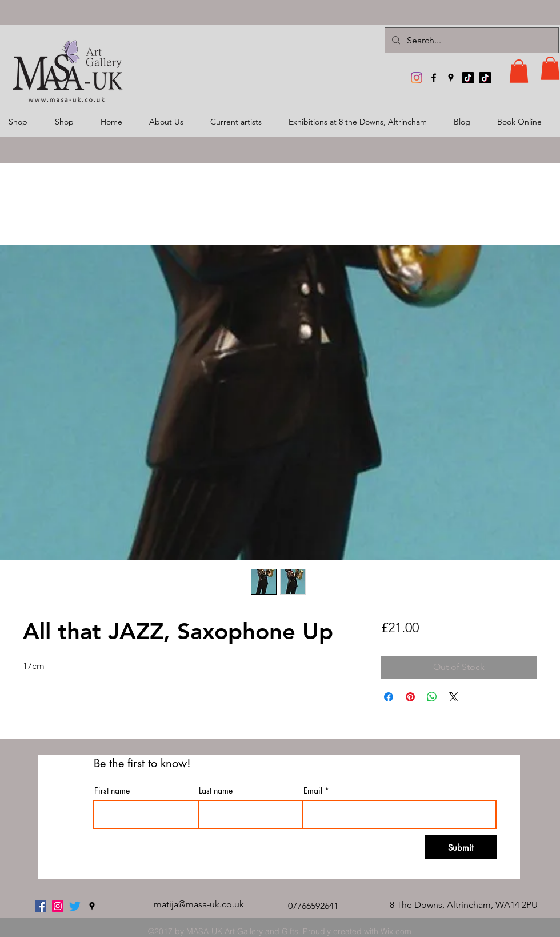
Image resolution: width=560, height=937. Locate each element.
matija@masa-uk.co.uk (199, 904)
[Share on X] (454, 697)
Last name (216, 791)
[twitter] (75, 906)
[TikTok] (468, 78)
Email (313, 791)
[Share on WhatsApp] (432, 697)
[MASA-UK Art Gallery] (417, 78)
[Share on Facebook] (389, 697)
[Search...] (471, 40)
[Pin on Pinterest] (410, 697)
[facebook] (434, 78)
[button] (519, 71)
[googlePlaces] (451, 78)
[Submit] (461, 847)
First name (112, 791)
